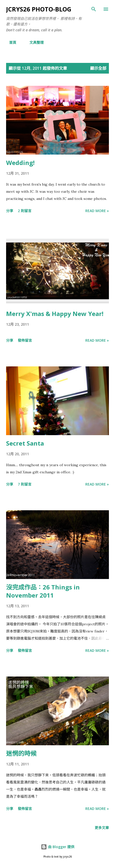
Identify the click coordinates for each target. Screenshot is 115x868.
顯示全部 (98, 68)
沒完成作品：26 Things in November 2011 (43, 591)
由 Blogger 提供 (58, 847)
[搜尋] (94, 9)
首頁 (10, 42)
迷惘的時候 (21, 753)
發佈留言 (25, 340)
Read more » (97, 211)
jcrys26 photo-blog (39, 9)
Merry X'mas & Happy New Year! (55, 314)
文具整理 (34, 42)
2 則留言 (25, 211)
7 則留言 (25, 484)
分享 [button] (10, 211)
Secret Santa (25, 443)
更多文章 (102, 828)
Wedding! (20, 163)
